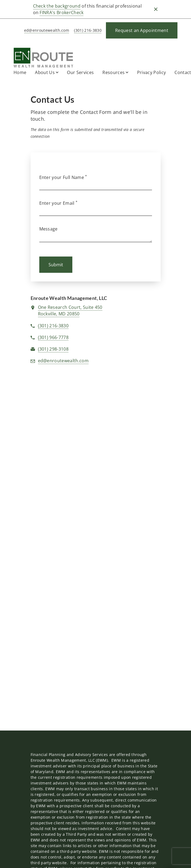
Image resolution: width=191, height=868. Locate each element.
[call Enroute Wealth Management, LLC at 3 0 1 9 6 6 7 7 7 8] (53, 338)
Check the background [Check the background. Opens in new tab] (57, 6)
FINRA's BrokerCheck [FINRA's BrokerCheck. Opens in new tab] (61, 12)
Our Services (80, 72)
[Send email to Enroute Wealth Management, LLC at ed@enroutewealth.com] (46, 31)
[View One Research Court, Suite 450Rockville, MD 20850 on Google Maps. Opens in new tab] (70, 311)
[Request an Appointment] (142, 30)
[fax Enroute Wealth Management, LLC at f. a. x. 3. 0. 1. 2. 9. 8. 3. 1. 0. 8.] (53, 349)
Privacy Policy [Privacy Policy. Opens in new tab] (151, 72)
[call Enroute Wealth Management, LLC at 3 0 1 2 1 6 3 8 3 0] (87, 31)
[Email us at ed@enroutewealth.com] (63, 361)
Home (20, 72)
